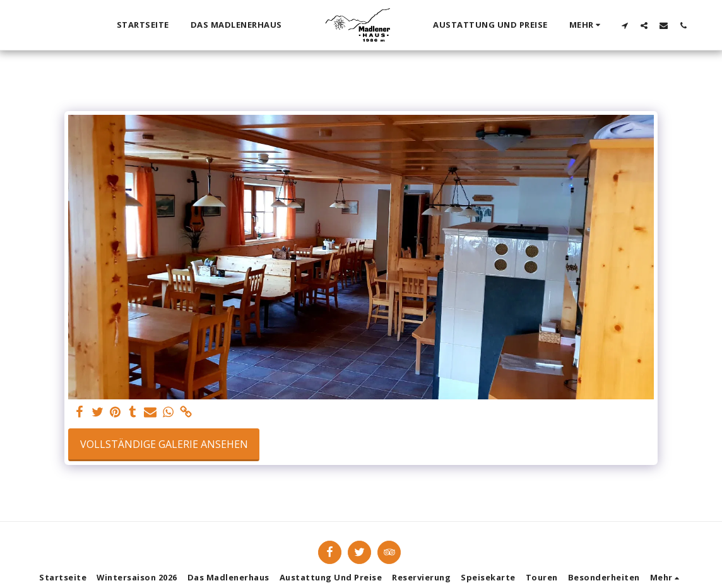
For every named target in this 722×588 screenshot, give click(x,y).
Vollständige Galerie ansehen (164, 444)
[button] (625, 25)
